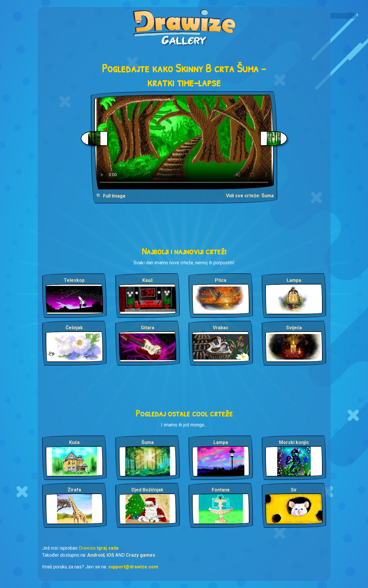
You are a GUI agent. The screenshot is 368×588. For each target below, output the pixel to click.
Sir (294, 490)
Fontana (221, 490)
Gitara (148, 328)
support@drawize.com (133, 567)
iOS (110, 555)
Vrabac (221, 328)
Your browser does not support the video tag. (184, 142)
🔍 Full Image (111, 196)
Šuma (148, 442)
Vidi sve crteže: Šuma (250, 196)
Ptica (221, 280)
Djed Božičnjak (147, 490)
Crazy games (141, 555)
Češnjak (74, 328)
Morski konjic (294, 442)
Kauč (148, 280)
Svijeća (294, 328)
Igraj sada (108, 548)
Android (96, 555)
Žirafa (74, 490)
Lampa (294, 280)
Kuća (74, 442)
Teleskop (74, 280)
